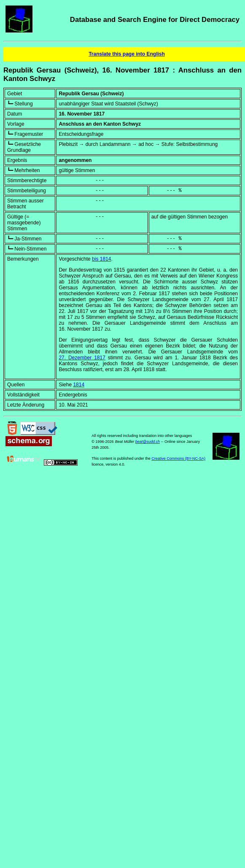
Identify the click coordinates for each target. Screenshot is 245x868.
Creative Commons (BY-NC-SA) (178, 458)
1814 (79, 385)
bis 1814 (101, 259)
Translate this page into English (127, 54)
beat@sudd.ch (148, 442)
